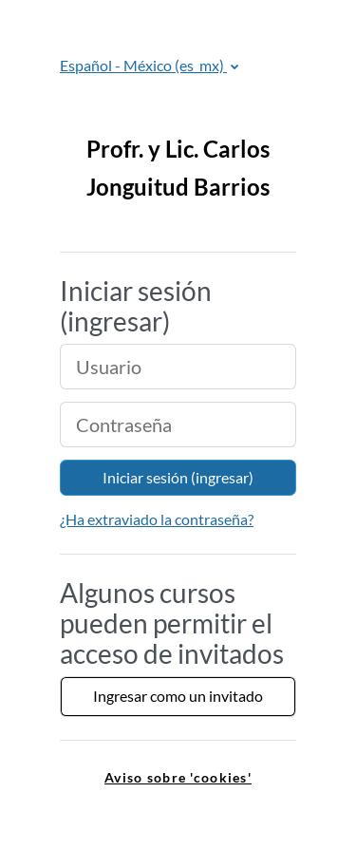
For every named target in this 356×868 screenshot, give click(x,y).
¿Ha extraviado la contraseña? (157, 519)
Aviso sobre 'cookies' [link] (178, 777)
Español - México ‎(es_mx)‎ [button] (143, 65)
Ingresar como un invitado (178, 696)
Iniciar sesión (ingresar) (178, 477)
